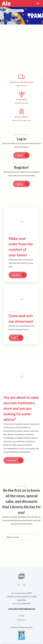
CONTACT (22, 620)
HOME (22, 616)
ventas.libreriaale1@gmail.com (22, 609)
